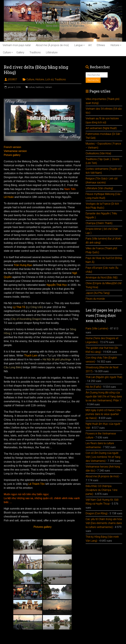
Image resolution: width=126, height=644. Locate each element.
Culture (7, 52)
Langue (79, 45)
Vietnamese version (15, 151)
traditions (40, 87)
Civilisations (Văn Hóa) (98, 153)
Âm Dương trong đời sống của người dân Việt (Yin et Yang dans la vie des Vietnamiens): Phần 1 (104, 396)
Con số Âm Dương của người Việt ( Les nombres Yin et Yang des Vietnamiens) (103, 457)
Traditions (35, 52)
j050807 (12, 79)
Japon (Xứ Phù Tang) (98, 293)
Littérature (52, 52)
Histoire (115, 45)
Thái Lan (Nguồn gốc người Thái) (104, 377)
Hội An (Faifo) (93, 387)
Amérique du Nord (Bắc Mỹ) (102, 277)
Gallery (20, 52)
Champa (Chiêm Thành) (99, 223)
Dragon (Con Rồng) (97, 513)
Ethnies (101, 45)
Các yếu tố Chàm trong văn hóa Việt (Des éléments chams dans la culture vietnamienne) (104, 523)
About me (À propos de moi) (52, 45)
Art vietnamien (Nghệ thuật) (101, 128)
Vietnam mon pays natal (17, 45)
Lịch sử (49, 79)
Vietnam (48, 87)
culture (32, 87)
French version (12, 147)
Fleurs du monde (95, 299)
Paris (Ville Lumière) (97, 329)
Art (90, 45)
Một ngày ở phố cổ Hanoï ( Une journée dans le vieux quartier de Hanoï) (103, 414)
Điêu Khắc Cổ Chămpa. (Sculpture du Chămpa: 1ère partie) (102, 490)
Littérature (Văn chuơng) (99, 188)
